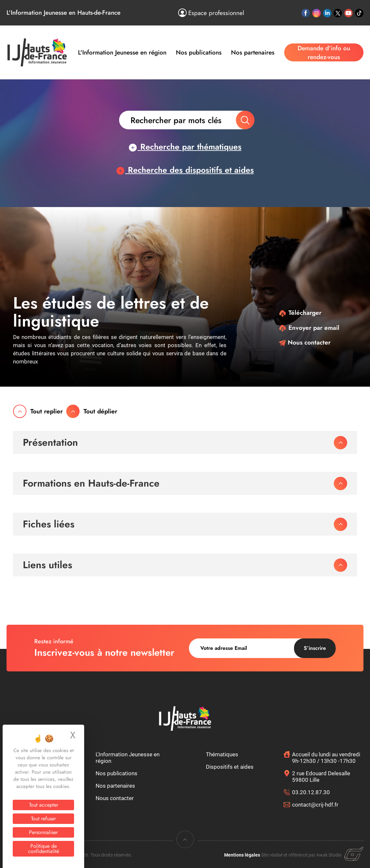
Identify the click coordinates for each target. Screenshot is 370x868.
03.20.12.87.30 (311, 792)
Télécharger (300, 313)
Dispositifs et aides (230, 767)
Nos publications (199, 52)
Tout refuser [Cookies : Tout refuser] (43, 819)
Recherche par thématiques (185, 147)
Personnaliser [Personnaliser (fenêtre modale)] (43, 832)
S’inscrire (315, 648)
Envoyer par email (309, 328)
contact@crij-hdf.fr (315, 805)
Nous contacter (305, 342)
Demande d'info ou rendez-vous (324, 53)
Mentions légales (242, 855)
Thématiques (222, 754)
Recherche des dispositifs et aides (185, 170)
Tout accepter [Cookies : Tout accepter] (44, 805)
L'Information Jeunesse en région (122, 52)
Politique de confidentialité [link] (44, 849)
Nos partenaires (253, 52)
